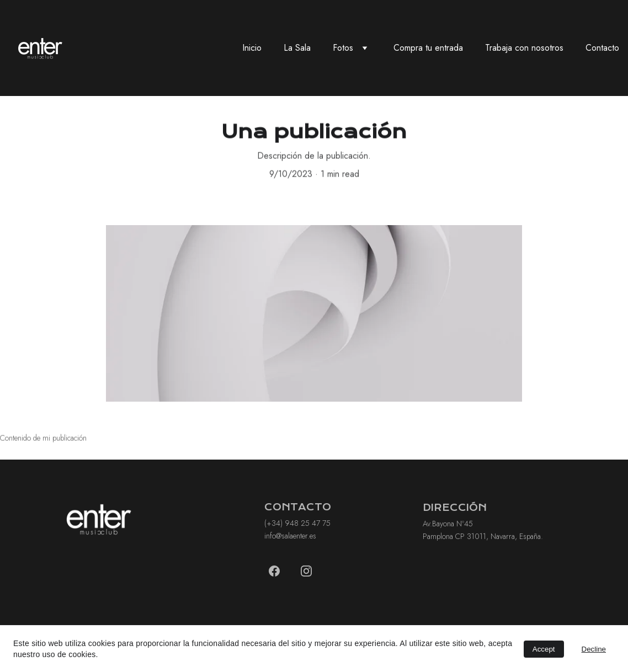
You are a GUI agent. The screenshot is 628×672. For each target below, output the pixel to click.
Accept (544, 649)
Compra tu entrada (428, 48)
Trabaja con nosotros (524, 48)
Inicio (252, 48)
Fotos (343, 48)
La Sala (297, 48)
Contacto (602, 48)
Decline (594, 649)
